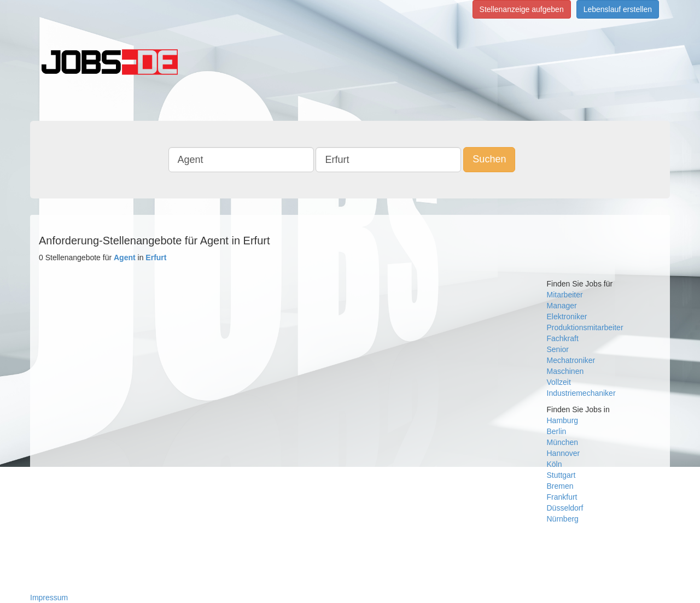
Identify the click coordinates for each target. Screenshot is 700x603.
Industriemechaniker (581, 393)
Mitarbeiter (565, 295)
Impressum (49, 598)
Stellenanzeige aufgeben (522, 9)
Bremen (560, 486)
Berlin (557, 431)
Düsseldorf (565, 508)
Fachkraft (563, 338)
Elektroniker (567, 317)
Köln (555, 464)
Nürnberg (563, 519)
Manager (562, 306)
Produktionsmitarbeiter (585, 327)
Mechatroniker (571, 360)
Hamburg (563, 420)
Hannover (564, 453)
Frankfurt (562, 497)
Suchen (489, 159)
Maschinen (565, 371)
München (563, 442)
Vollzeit (559, 382)
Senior (558, 349)
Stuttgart (561, 475)
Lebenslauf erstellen (618, 9)
